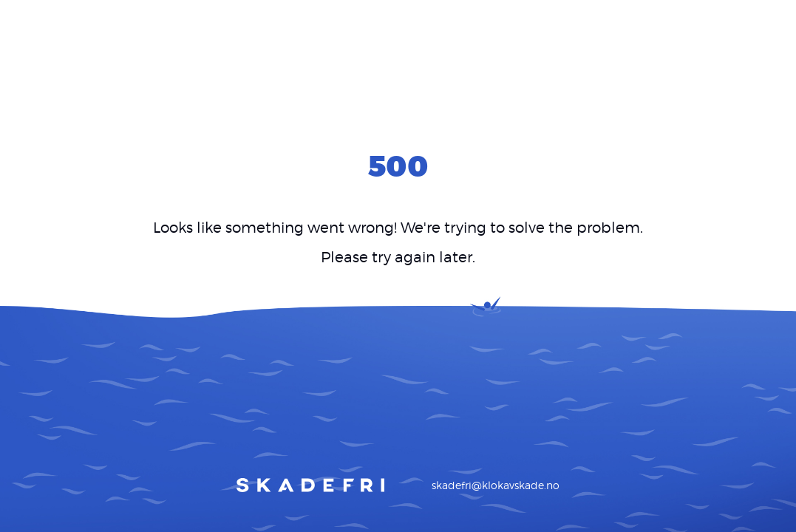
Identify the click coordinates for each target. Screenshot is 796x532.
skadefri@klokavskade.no (496, 485)
